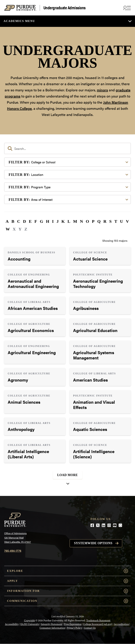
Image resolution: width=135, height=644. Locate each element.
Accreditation (121, 624)
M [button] (75, 221)
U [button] (122, 221)
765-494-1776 (13, 551)
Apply (67, 581)
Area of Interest (31, 199)
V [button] (127, 221)
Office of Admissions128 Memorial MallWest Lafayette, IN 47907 (18, 537)
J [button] (57, 221)
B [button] (13, 221)
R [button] (105, 221)
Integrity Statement (52, 624)
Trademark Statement (98, 621)
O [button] (87, 221)
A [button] (7, 221)
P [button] (93, 221)
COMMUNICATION (67, 601)
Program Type (30, 187)
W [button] (8, 229)
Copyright (30, 621)
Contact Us (90, 628)
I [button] (53, 221)
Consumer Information (52, 628)
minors (102, 90)
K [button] (63, 221)
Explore (67, 571)
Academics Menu (19, 21)
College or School (32, 162)
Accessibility (12, 624)
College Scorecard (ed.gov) (98, 624)
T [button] (116, 221)
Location (26, 175)
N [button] (81, 221)
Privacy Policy (74, 628)
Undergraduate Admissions (65, 8)
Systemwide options (93, 543)
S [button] (110, 221)
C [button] (19, 221)
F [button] (36, 221)
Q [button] (99, 221)
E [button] (30, 221)
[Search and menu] (127, 8)
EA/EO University (30, 624)
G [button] (42, 221)
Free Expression (73, 624)
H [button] (48, 221)
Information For (67, 591)
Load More (68, 475)
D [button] (25, 221)
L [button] (69, 221)
